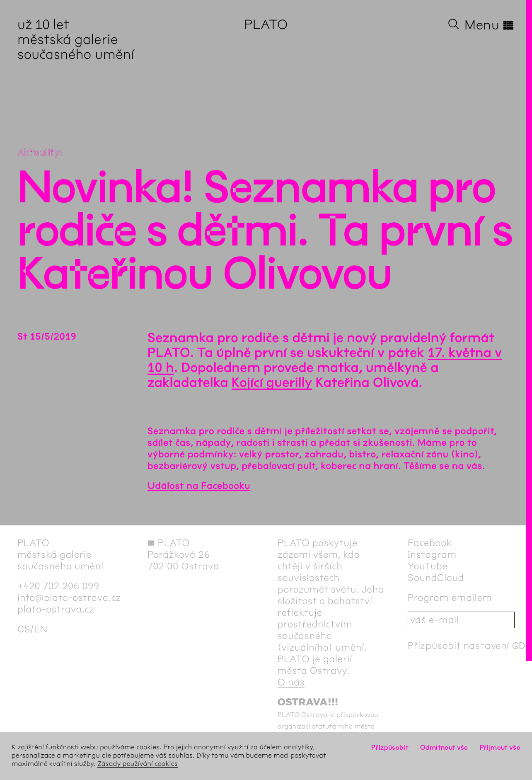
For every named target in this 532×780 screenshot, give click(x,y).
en (41, 629)
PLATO (266, 25)
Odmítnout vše (444, 747)
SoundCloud (436, 578)
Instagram (432, 554)
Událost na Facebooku (199, 486)
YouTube (428, 566)
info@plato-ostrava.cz (69, 598)
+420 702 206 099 (58, 586)
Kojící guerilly (272, 383)
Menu (490, 25)
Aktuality (39, 153)
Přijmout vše (500, 747)
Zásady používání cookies (138, 764)
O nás (291, 682)
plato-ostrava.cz (56, 609)
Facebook (430, 543)
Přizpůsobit (390, 747)
